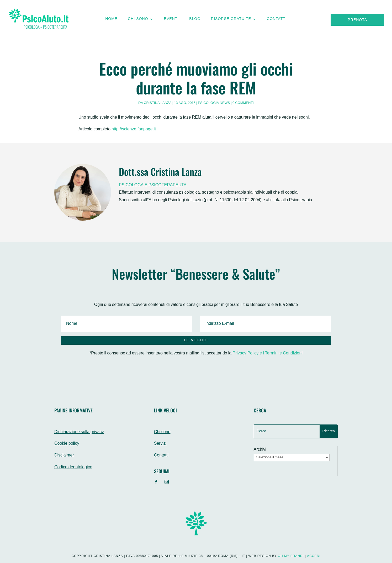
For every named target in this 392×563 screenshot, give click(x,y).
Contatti (277, 20)
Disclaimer (64, 456)
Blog (195, 20)
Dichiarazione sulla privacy (79, 432)
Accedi (314, 556)
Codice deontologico (73, 467)
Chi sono (138, 20)
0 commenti (243, 103)
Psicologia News (214, 103)
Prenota (357, 20)
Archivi (260, 450)
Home (111, 20)
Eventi (171, 20)
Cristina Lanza (158, 103)
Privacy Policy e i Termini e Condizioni (267, 354)
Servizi (160, 444)
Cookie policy (67, 444)
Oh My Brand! (291, 556)
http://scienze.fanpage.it (134, 129)
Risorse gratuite (231, 20)
